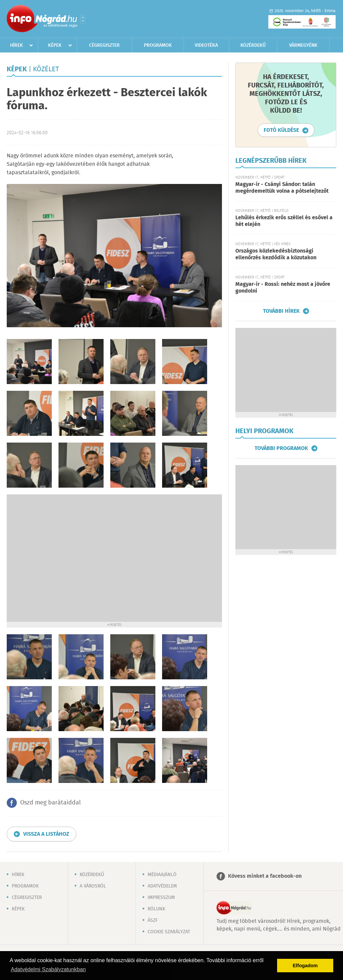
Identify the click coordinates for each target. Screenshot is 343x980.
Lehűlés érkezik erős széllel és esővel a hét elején (284, 221)
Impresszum (161, 898)
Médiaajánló (162, 875)
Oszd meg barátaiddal (50, 803)
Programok (158, 45)
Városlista (83, 19)
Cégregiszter (104, 45)
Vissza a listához (46, 834)
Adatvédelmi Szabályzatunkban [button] (48, 969)
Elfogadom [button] (305, 966)
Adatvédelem (162, 886)
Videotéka (206, 45)
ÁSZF (153, 920)
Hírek (16, 45)
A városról (93, 886)
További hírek (281, 311)
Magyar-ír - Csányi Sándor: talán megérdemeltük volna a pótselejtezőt (282, 188)
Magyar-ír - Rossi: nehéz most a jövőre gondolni (283, 288)
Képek (55, 45)
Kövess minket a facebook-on (265, 876)
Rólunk (156, 909)
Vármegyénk (303, 45)
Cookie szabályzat (169, 932)
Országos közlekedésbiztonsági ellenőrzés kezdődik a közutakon (276, 254)
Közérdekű (253, 45)
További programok (281, 448)
